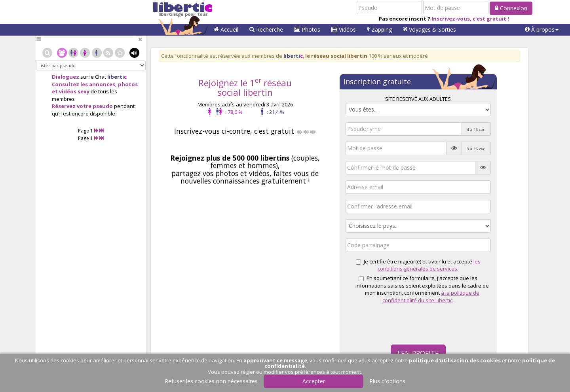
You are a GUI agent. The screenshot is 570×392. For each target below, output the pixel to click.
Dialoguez (66, 77)
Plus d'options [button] (387, 381)
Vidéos (344, 29)
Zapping (379, 29)
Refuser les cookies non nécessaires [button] (211, 381)
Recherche (266, 29)
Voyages (429, 29)
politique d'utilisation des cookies (455, 360)
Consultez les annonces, (84, 84)
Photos (307, 29)
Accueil (226, 29)
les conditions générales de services (429, 265)
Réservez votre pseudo (82, 106)
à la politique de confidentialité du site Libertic (431, 296)
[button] (542, 30)
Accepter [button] (314, 381)
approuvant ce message (275, 360)
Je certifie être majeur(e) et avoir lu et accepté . (418, 265)
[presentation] (406, 323)
